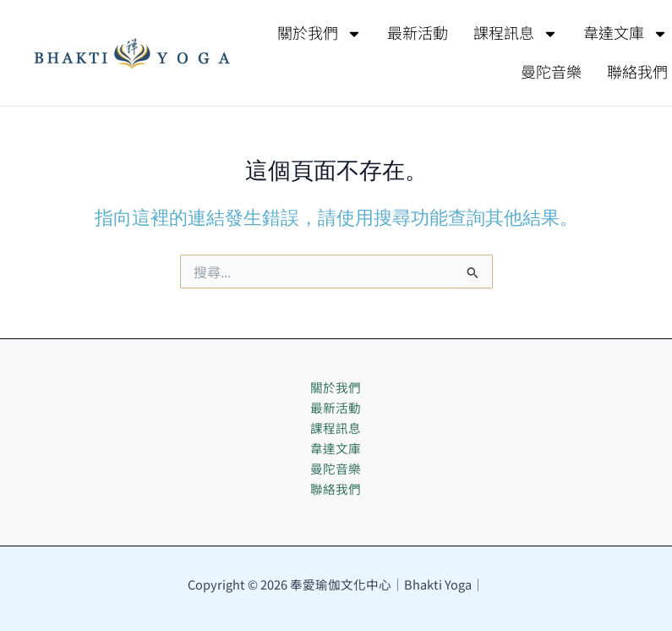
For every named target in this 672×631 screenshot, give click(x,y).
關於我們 (320, 34)
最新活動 (418, 34)
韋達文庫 (336, 448)
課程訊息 (516, 34)
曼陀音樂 (551, 73)
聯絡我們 (336, 488)
